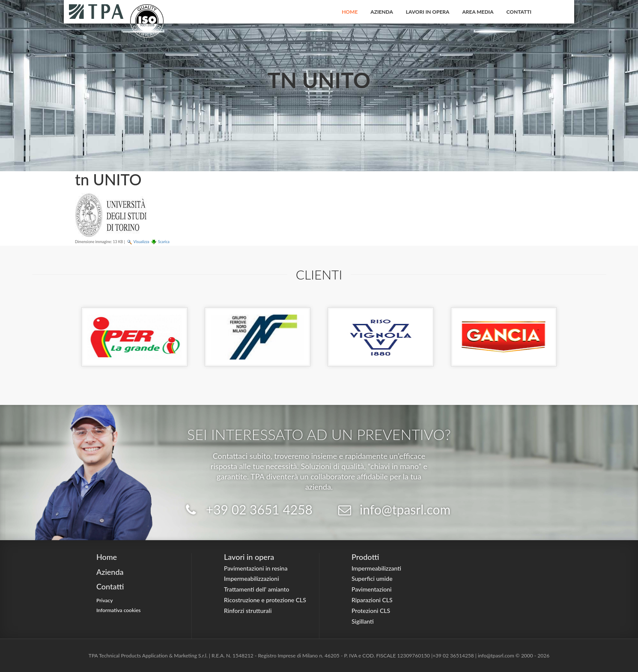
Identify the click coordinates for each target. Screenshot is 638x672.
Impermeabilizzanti (376, 568)
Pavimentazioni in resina (256, 568)
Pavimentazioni (372, 589)
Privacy (105, 600)
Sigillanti (363, 621)
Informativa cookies (119, 610)
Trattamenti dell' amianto (256, 589)
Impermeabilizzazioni (252, 578)
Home (350, 12)
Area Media (478, 12)
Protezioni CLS (371, 611)
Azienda (382, 12)
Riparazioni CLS (372, 600)
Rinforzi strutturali (248, 611)
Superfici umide (372, 578)
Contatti (519, 12)
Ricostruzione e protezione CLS (265, 600)
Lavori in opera (428, 12)
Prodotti (365, 557)
